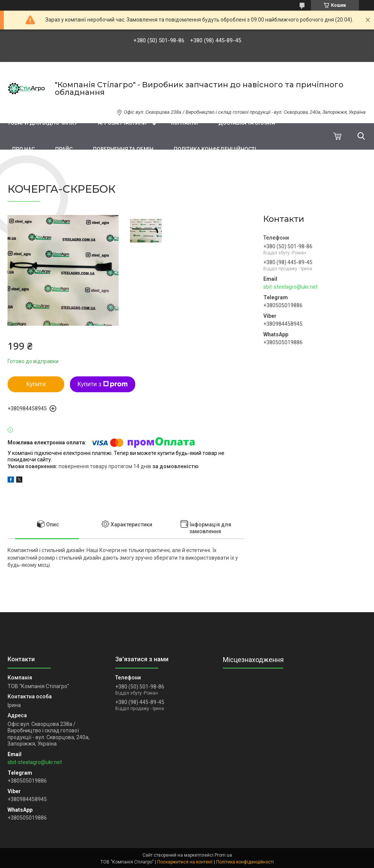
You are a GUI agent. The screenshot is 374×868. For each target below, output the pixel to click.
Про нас (23, 149)
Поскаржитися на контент (185, 862)
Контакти (184, 123)
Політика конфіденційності (245, 862)
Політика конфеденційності (215, 149)
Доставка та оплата (247, 123)
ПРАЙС (64, 149)
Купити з (103, 384)
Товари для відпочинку (42, 123)
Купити (36, 384)
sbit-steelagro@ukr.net (291, 287)
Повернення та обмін (123, 149)
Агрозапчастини (122, 123)
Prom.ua (223, 855)
